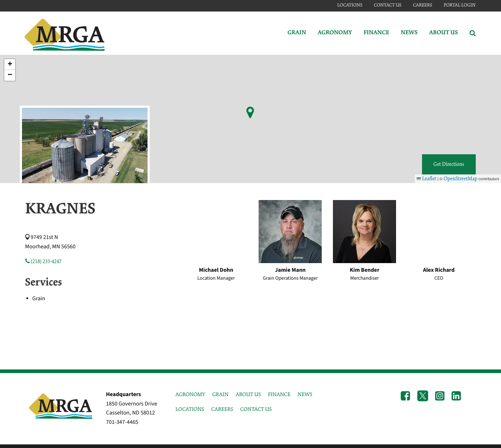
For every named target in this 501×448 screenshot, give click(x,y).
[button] (10, 65)
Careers (423, 5)
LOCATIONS (190, 409)
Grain (297, 33)
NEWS (305, 395)
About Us (444, 33)
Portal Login (460, 5)
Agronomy (335, 33)
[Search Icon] (473, 33)
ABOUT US (248, 395)
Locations (350, 5)
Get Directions (449, 164)
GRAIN (220, 395)
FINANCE (279, 395)
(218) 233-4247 (43, 262)
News (409, 33)
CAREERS (222, 409)
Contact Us (388, 5)
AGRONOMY (190, 395)
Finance (376, 33)
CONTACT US (256, 409)
